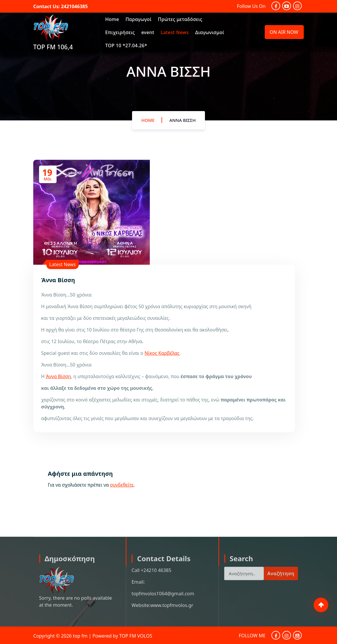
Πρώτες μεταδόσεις (180, 19)
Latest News (175, 32)
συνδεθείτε (122, 485)
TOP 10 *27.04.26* (126, 45)
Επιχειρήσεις (120, 32)
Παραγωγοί (138, 19)
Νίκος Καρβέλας (162, 353)
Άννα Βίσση (182, 124)
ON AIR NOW (284, 32)
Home (112, 19)
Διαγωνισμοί (210, 32)
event (148, 32)
